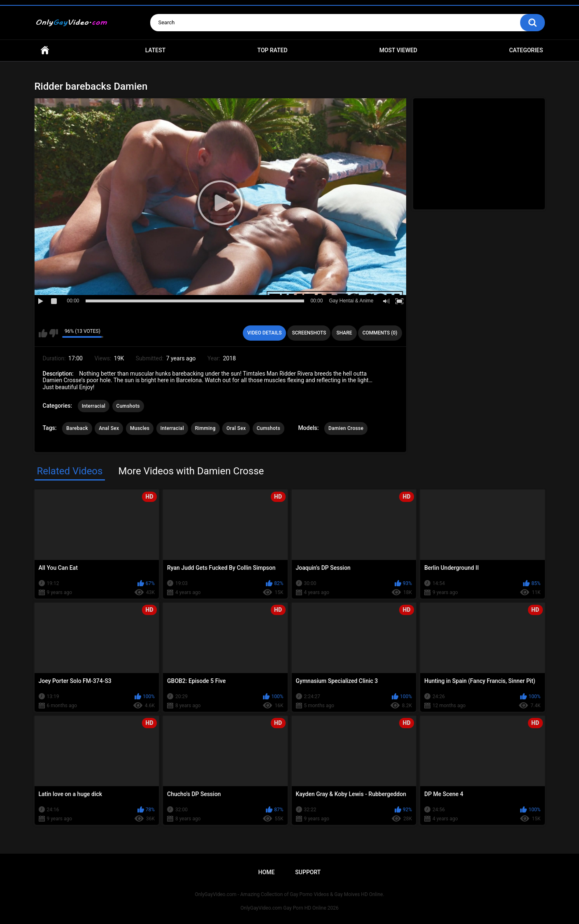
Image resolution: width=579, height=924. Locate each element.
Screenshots (309, 333)
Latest (156, 50)
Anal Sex (109, 428)
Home (45, 50)
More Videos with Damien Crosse (191, 471)
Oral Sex (236, 428)
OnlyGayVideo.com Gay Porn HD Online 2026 (289, 908)
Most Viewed (398, 50)
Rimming (205, 428)
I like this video (43, 333)
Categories (526, 50)
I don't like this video (54, 333)
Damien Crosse (346, 428)
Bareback (77, 428)
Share (344, 333)
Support (308, 872)
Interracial (94, 406)
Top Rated (272, 50)
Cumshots (128, 406)
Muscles (140, 428)
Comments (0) (380, 333)
